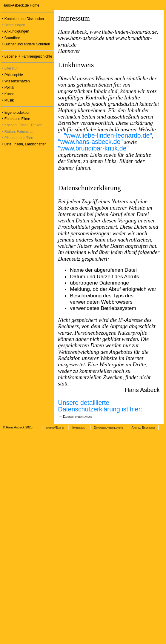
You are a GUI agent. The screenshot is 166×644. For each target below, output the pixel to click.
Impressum (79, 428)
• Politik (8, 87)
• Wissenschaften (16, 81)
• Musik (7, 100)
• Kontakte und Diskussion (23, 19)
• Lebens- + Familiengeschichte (27, 56)
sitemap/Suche (55, 428)
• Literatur (9, 68)
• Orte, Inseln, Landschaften (24, 144)
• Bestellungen (13, 25)
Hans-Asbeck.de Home (20, 5)
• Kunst (7, 94)
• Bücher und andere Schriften (26, 44)
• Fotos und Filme (16, 119)
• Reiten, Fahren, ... (17, 132)
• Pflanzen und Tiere (18, 138)
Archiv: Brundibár (143, 428)
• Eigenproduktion (16, 113)
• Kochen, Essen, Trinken (22, 125)
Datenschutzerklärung (108, 428)
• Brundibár (11, 38)
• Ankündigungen (15, 31)
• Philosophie (12, 75)
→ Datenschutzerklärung (75, 416)
